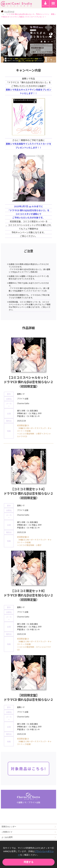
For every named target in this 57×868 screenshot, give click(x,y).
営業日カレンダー (9, 827)
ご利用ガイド (7, 832)
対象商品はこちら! (28, 769)
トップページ (9, 11)
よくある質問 (7, 837)
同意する (29, 862)
